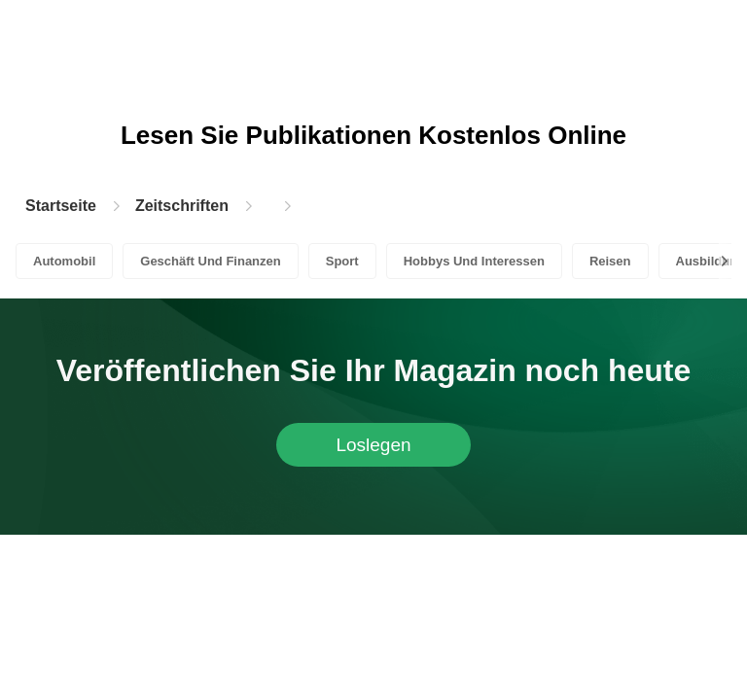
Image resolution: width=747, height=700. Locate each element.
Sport (342, 261)
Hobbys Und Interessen (474, 261)
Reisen (610, 261)
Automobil (64, 261)
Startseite (61, 206)
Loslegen (373, 445)
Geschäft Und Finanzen (210, 261)
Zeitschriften (182, 206)
